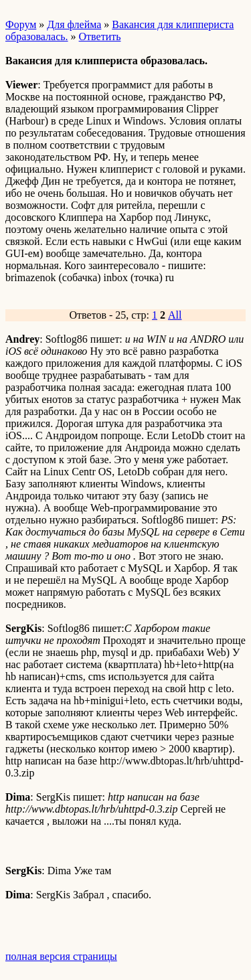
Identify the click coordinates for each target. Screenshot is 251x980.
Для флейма (74, 24)
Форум (21, 24)
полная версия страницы (61, 956)
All (175, 315)
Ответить (100, 36)
